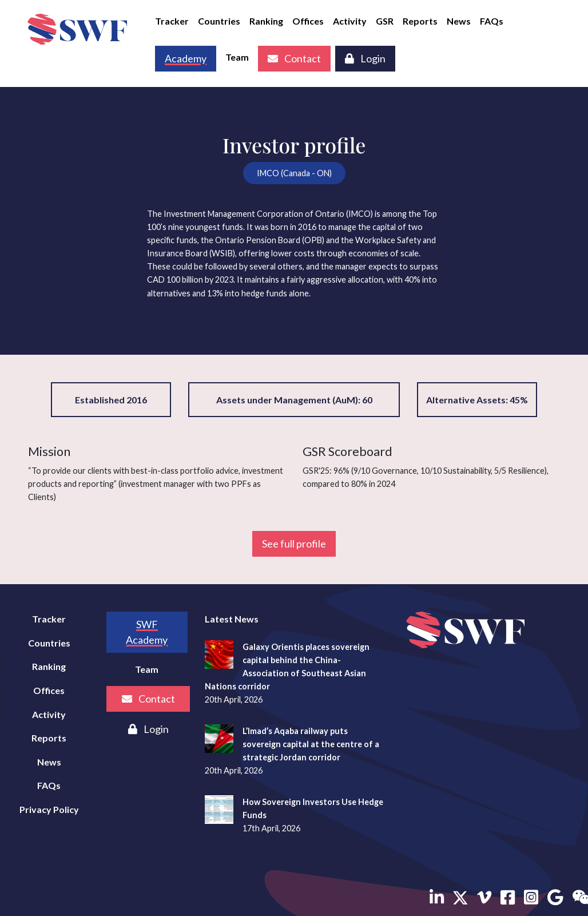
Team (237, 57)
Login (365, 58)
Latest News (232, 619)
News (459, 21)
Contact (294, 58)
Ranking (266, 21)
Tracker (172, 21)
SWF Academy (147, 632)
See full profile (294, 544)
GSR (385, 21)
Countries (219, 21)
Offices (308, 21)
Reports (420, 21)
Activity (350, 21)
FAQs (492, 21)
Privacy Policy (49, 809)
